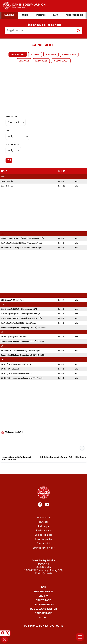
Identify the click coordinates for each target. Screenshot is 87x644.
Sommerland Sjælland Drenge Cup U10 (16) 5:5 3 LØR (23, 328)
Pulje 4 (61, 181)
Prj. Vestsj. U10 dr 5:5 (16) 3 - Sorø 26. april (19, 323)
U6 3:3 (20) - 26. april (10, 369)
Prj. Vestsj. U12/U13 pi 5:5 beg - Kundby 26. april (22, 248)
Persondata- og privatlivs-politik (44, 626)
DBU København (44, 605)
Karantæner (41, 61)
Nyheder (44, 522)
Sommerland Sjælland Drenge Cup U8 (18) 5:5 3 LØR (23, 355)
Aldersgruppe (12, 145)
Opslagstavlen (61, 61)
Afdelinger (44, 526)
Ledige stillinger (44, 535)
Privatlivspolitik (44, 539)
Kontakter (51, 55)
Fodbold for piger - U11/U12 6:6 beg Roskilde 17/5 (22, 238)
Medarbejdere (44, 531)
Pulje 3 (61, 378)
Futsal (44, 618)
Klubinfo (35, 55)
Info (76, 181)
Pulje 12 (62, 186)
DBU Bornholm (44, 592)
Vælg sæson (11, 117)
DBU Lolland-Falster (44, 609)
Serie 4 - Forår (7, 186)
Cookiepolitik (44, 544)
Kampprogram (69, 55)
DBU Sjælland (44, 613)
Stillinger (24, 61)
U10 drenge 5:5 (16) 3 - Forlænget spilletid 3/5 (21, 314)
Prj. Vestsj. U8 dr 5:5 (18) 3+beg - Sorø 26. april (21, 351)
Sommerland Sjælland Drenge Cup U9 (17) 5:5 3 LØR (23, 341)
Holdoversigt (18, 55)
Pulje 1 (61, 238)
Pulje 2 (61, 364)
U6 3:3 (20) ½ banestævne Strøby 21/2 (17, 373)
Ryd (9, 160)
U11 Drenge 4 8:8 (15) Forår (13, 300)
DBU (44, 587)
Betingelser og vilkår (44, 548)
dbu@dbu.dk (45, 574)
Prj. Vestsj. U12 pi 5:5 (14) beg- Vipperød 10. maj (21, 243)
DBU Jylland (44, 600)
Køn (7, 131)
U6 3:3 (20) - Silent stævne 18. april (16, 364)
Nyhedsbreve (44, 518)
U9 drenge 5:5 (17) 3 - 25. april (14, 337)
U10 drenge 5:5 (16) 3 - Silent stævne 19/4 (19, 309)
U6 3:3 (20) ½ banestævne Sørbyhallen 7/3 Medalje (22, 378)
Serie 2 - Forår (7, 181)
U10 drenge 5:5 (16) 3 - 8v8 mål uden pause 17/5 (21, 318)
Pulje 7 (61, 300)
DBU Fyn (44, 596)
